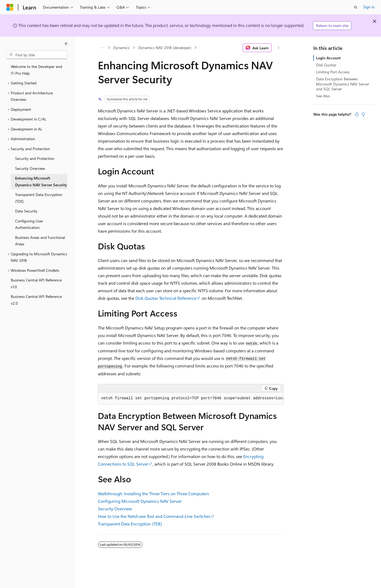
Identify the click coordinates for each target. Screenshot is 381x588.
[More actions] (278, 48)
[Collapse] (66, 44)
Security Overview (115, 509)
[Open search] (356, 7)
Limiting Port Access (333, 72)
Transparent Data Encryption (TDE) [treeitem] (39, 198)
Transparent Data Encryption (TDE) (130, 524)
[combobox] (37, 55)
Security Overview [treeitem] (30, 168)
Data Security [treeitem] (26, 211)
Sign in (369, 7)
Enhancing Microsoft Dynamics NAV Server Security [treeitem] (41, 181)
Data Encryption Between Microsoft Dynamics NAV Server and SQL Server (343, 84)
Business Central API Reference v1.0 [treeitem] (36, 283)
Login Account (328, 58)
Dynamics (121, 48)
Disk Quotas (326, 65)
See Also (323, 96)
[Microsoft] (10, 7)
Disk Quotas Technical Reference (166, 298)
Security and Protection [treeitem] (35, 158)
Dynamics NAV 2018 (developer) (165, 48)
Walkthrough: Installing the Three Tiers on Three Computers (153, 494)
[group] (191, 398)
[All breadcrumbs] (103, 48)
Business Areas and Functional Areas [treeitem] (40, 241)
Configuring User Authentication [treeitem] (29, 224)
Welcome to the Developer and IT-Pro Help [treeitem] (36, 70)
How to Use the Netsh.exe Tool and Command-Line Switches (154, 516)
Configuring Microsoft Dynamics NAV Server (140, 501)
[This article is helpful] (357, 114)
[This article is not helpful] (363, 114)
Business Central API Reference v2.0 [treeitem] (36, 300)
